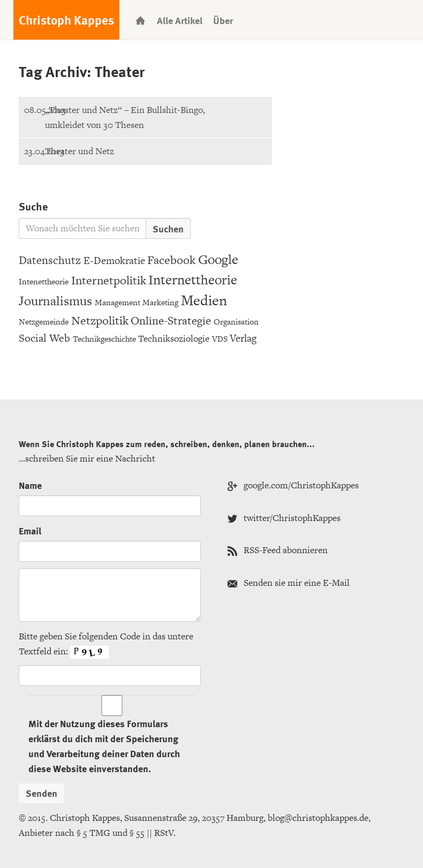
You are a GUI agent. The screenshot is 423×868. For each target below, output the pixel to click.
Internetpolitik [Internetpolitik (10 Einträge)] (109, 280)
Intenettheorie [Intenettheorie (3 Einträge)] (44, 281)
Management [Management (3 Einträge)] (118, 302)
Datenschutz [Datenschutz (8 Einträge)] (50, 260)
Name (30, 485)
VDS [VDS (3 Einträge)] (220, 339)
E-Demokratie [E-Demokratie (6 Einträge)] (114, 261)
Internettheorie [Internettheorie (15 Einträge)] (193, 280)
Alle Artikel (180, 20)
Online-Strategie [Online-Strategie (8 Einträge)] (171, 320)
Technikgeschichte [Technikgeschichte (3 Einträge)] (104, 339)
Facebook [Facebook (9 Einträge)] (171, 260)
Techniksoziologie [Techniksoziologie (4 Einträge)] (174, 338)
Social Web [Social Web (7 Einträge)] (44, 338)
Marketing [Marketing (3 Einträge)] (160, 302)
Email (30, 530)
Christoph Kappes (66, 20)
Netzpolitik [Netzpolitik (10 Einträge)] (100, 320)
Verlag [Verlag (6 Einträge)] (243, 338)
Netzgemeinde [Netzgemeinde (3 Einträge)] (44, 322)
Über (223, 20)
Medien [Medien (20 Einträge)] (204, 300)
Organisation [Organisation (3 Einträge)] (236, 322)
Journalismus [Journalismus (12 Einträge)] (55, 301)
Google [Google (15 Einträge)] (218, 259)
